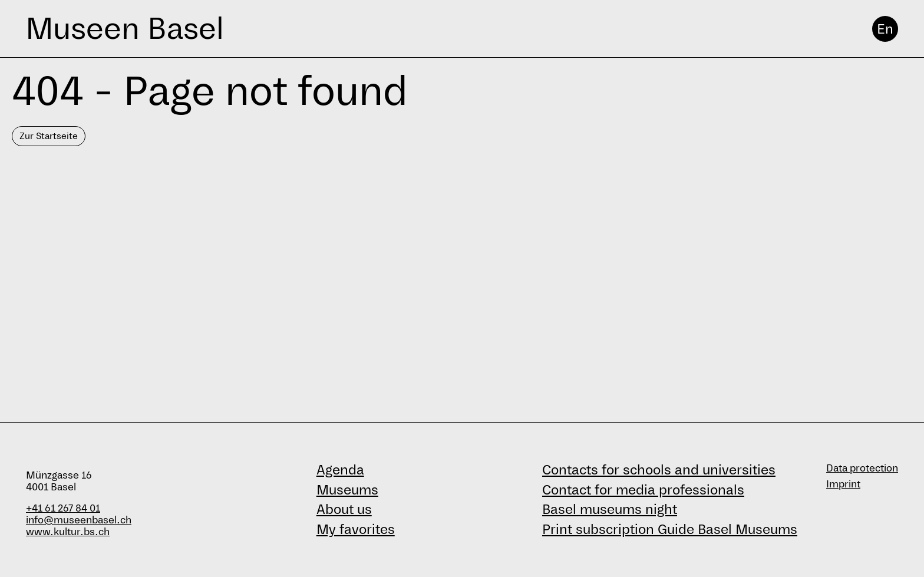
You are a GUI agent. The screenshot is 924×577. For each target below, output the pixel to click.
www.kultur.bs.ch (68, 532)
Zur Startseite (49, 136)
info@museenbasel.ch (79, 520)
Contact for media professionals (643, 490)
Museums (347, 490)
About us (344, 509)
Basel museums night (610, 509)
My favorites (356, 529)
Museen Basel (125, 29)
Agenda (340, 470)
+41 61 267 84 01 (63, 508)
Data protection (862, 468)
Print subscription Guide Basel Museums (670, 529)
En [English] (885, 29)
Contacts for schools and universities (659, 470)
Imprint (843, 484)
